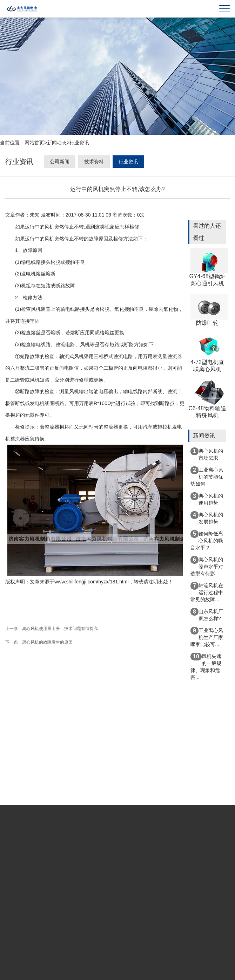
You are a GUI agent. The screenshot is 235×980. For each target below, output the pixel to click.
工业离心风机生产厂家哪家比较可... (207, 637)
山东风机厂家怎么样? (207, 615)
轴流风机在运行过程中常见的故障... (207, 592)
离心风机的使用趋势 (207, 499)
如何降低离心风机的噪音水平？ (207, 540)
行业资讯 (79, 143)
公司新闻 (60, 163)
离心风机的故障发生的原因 (47, 643)
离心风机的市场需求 (207, 454)
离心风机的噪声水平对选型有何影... (207, 566)
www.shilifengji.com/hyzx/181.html (92, 582)
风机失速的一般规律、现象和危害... (206, 666)
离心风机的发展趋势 (207, 518)
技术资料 (94, 163)
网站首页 (34, 143)
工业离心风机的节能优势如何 (207, 477)
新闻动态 (57, 143)
